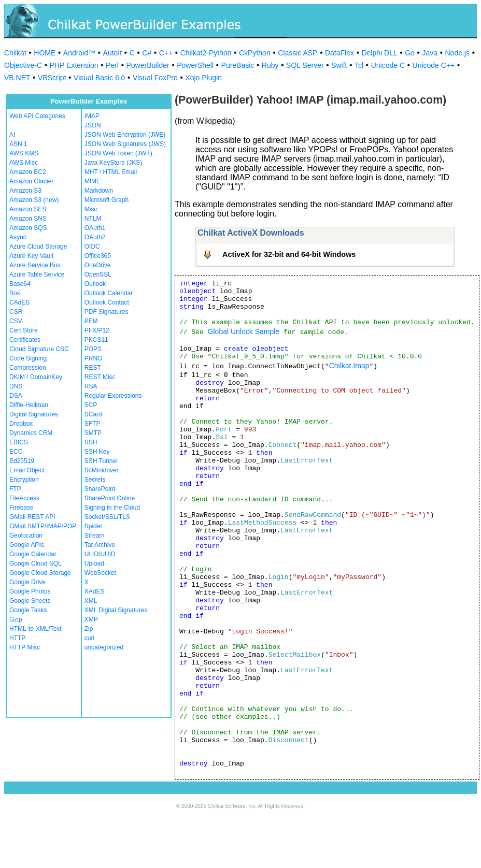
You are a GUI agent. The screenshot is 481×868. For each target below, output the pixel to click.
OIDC (92, 247)
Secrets (95, 480)
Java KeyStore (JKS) (113, 163)
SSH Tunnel (101, 461)
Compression (28, 368)
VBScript (52, 78)
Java (430, 53)
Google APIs (27, 545)
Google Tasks (28, 610)
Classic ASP (298, 53)
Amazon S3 (25, 191)
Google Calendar (33, 554)
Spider (94, 526)
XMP (91, 619)
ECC (16, 452)
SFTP (93, 424)
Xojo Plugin (203, 78)
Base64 (20, 284)
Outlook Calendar (109, 293)
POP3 (93, 349)
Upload (94, 563)
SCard (93, 414)
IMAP (92, 116)
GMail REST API (32, 517)
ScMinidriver (102, 470)
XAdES (95, 591)
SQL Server (305, 65)
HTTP (17, 638)
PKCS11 (96, 340)
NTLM (93, 219)
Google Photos (30, 591)
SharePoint (100, 489)
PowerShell (195, 65)
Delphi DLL (379, 53)
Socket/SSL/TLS (107, 517)
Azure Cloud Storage (38, 247)
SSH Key (97, 452)
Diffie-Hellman (29, 405)
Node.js (457, 53)
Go (410, 53)
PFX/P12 (97, 330)
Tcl (359, 65)
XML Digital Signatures (116, 610)
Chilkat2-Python (206, 53)
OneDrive (98, 265)
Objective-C (23, 65)
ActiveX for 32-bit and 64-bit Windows (289, 254)
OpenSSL (98, 274)
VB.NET (17, 78)
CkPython (255, 53)
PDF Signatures (107, 312)
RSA (91, 386)
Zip (89, 629)
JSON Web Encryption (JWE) (125, 135)
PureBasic (238, 65)
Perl (112, 65)
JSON (93, 125)
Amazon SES (28, 209)
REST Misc (100, 377)
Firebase (22, 508)
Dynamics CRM (31, 433)
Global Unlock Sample (244, 331)
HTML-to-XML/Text (36, 629)
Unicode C (388, 65)
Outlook (95, 284)
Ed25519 (22, 461)
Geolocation (26, 536)
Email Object (27, 470)
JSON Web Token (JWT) (118, 153)
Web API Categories (37, 116)
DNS (16, 386)
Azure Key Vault (31, 256)
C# (147, 53)
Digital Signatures (34, 414)
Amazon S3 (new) (34, 200)
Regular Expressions (113, 396)
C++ (166, 53)
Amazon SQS (28, 228)
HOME (45, 53)
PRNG (94, 358)
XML (91, 601)
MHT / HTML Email (111, 172)
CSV (16, 321)
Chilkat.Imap (349, 366)
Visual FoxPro (155, 78)
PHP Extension (74, 65)
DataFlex (339, 53)
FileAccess (24, 498)
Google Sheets (30, 601)
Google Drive (27, 582)
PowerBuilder (147, 65)
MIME (93, 181)
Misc (91, 209)
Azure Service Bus (35, 265)
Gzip (16, 619)
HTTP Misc (25, 647)
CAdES (19, 302)
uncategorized (104, 647)
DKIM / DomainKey (36, 377)
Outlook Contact (107, 302)
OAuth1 (95, 228)
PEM (91, 321)
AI (12, 135)
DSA (16, 396)
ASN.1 (18, 144)
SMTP (93, 433)
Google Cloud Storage (40, 573)
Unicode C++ (434, 65)
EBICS (19, 442)
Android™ (79, 53)
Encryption (24, 480)
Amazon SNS (28, 219)
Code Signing (28, 358)
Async (18, 237)
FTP (15, 489)
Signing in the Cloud (112, 508)
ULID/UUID (100, 554)
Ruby (270, 65)
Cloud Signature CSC (39, 349)
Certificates (25, 340)
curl (89, 638)
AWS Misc (24, 163)
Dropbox (21, 424)
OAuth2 (95, 237)
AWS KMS (24, 153)
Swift (339, 65)
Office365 (98, 256)
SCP (91, 405)
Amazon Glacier (31, 181)
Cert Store (24, 330)
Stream (95, 536)
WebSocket (100, 573)
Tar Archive (100, 545)
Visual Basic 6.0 (99, 78)
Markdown (99, 191)
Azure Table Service (37, 274)
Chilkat (15, 53)
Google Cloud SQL (36, 563)
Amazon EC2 (28, 172)
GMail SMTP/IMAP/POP (43, 526)
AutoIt (113, 53)
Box (15, 293)
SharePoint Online (110, 498)
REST (93, 368)
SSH (91, 442)
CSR (16, 312)
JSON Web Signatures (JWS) (125, 144)
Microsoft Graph (107, 200)
